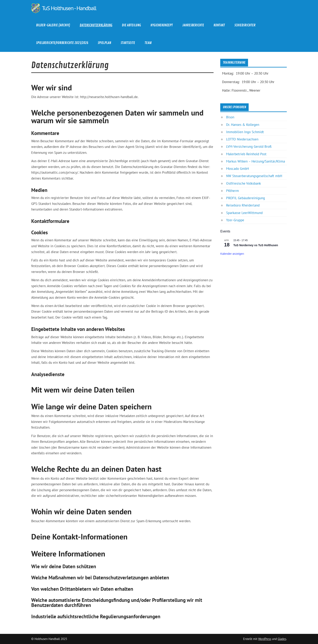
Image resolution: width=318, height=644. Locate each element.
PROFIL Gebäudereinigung (245, 198)
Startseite (128, 43)
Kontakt (219, 25)
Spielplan (104, 43)
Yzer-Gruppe (235, 220)
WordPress (265, 639)
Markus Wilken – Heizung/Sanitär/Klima (256, 161)
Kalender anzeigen (232, 254)
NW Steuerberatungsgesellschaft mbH (254, 176)
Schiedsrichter (245, 25)
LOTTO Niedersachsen (242, 139)
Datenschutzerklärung (96, 25)
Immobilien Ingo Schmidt (245, 132)
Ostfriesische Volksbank (243, 183)
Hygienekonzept (162, 25)
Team (148, 43)
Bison (230, 117)
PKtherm (233, 191)
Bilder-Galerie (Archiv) (53, 25)
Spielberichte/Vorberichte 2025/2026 (62, 43)
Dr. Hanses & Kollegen (243, 125)
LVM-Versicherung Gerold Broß (249, 147)
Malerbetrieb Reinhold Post (246, 154)
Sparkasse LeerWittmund (244, 213)
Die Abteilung (131, 25)
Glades (282, 639)
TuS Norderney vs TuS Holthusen (256, 245)
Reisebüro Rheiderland (243, 205)
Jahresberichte (193, 25)
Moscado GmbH (237, 169)
